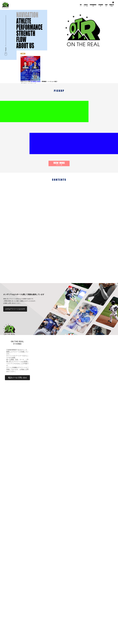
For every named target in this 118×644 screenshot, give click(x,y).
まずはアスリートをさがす (15, 245)
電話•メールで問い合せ (17, 314)
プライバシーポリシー (94, 641)
